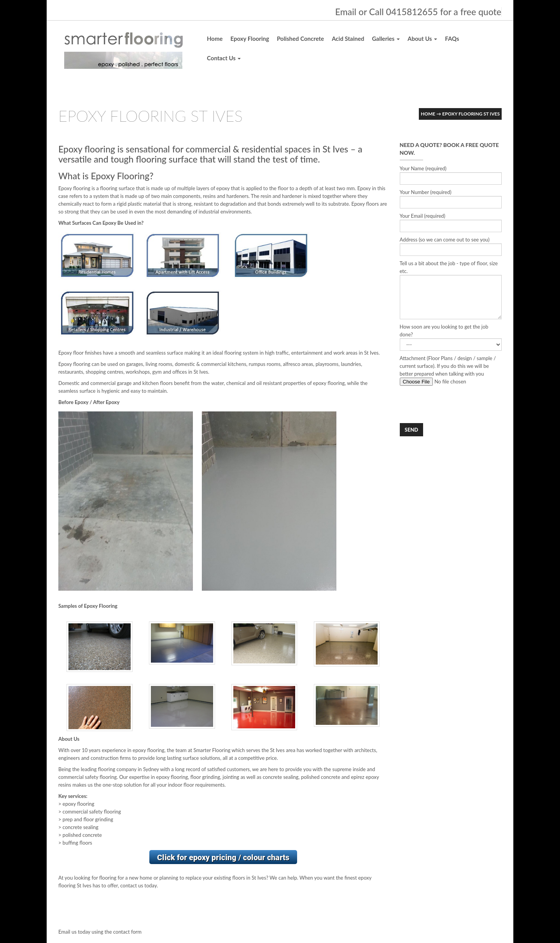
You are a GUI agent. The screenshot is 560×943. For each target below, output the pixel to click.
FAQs (452, 38)
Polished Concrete (300, 38)
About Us (422, 38)
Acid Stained (348, 38)
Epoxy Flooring (250, 38)
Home (215, 38)
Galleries (386, 38)
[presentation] (459, 404)
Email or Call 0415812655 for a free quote (418, 12)
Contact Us (224, 58)
